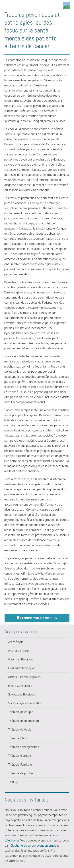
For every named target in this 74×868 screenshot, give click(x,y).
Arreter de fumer (19, 651)
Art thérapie (16, 642)
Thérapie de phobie (21, 773)
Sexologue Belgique (21, 694)
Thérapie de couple (21, 712)
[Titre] (66, 6)
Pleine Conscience (20, 686)
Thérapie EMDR (18, 738)
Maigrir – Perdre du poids (24, 677)
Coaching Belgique (20, 659)
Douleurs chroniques (22, 668)
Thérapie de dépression (23, 721)
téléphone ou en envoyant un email (33, 845)
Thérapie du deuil (19, 729)
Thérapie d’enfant (20, 756)
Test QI (13, 782)
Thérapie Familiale (20, 764)
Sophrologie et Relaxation (25, 703)
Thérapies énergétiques (24, 747)
